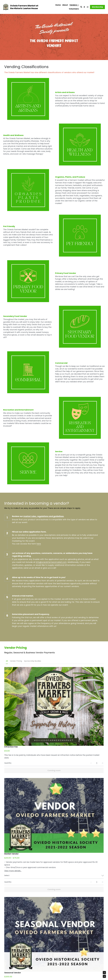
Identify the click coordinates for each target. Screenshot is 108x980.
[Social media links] (84, 7)
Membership (97, 7)
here (39, 504)
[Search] (81, 7)
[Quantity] (84, 706)
